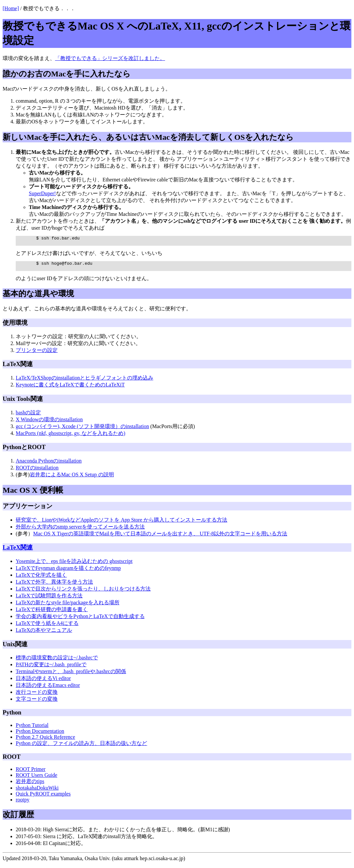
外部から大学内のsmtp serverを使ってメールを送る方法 (80, 531)
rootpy (23, 804)
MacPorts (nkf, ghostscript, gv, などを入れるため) (71, 437)
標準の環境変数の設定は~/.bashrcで (57, 661)
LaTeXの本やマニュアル (44, 634)
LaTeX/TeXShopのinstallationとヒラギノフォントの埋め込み (84, 382)
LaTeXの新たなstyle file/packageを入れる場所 (68, 606)
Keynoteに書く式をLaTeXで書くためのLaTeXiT (70, 389)
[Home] (11, 8)
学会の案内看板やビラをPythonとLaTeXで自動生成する (80, 620)
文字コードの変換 (37, 703)
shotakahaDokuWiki (37, 792)
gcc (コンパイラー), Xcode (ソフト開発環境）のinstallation (82, 430)
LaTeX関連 (18, 551)
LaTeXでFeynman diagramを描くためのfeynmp (68, 572)
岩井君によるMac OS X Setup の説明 (72, 478)
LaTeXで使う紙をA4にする (47, 627)
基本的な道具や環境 (38, 298)
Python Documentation (40, 735)
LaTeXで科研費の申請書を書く (52, 613)
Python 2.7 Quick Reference (45, 741)
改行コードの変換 (37, 696)
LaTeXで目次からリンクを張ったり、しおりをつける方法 (83, 593)
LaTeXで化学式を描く (41, 579)
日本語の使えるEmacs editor (48, 689)
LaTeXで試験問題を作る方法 (49, 599)
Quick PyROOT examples (43, 798)
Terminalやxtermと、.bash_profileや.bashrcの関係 (71, 675)
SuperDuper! (42, 193)
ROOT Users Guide (37, 779)
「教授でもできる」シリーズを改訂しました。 (110, 58)
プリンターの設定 (37, 354)
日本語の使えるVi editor (43, 682)
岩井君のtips (30, 785)
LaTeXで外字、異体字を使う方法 (54, 586)
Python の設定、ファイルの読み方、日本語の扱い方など (81, 747)
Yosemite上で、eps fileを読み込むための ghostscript (74, 565)
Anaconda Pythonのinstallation (49, 465)
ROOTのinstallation (37, 472)
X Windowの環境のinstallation (49, 423)
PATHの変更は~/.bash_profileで (51, 668)
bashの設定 (28, 416)
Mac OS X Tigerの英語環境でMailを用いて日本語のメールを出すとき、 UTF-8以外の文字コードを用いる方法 (160, 537)
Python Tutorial (32, 729)
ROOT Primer (31, 773)
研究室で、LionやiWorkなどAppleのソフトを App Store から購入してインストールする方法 (121, 524)
